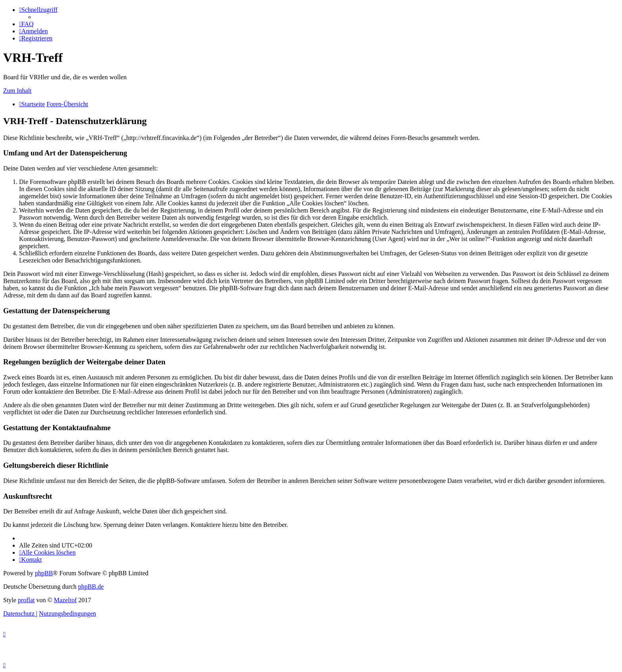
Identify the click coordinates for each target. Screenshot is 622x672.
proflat (26, 600)
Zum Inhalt (17, 91)
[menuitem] (26, 24)
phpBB (44, 573)
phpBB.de (91, 587)
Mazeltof (65, 600)
